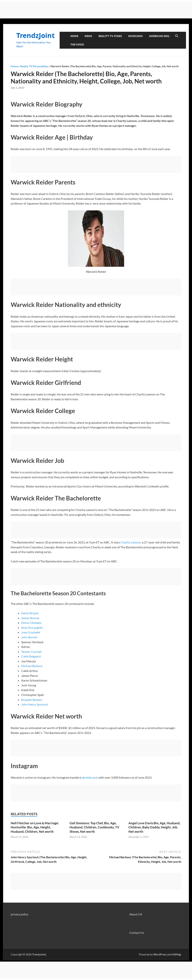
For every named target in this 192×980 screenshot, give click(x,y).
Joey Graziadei (31, 632)
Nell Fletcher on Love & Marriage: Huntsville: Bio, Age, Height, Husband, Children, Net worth (35, 827)
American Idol (159, 36)
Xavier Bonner (30, 618)
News (88, 36)
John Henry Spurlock (35, 704)
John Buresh (29, 637)
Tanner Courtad (31, 652)
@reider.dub (90, 777)
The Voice (77, 45)
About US (136, 914)
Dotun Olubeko (31, 623)
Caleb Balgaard (31, 656)
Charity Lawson (131, 542)
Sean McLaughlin (32, 628)
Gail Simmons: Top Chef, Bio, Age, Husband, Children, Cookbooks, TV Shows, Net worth (94, 827)
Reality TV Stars (110, 36)
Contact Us (137, 933)
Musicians (135, 36)
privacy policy (19, 914)
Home (74, 36)
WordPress (160, 954)
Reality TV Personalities (34, 66)
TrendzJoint (36, 35)
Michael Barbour (32, 666)
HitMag (176, 954)
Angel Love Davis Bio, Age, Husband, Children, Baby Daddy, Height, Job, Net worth (154, 827)
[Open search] (177, 36)
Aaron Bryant (30, 613)
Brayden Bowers (32, 700)
